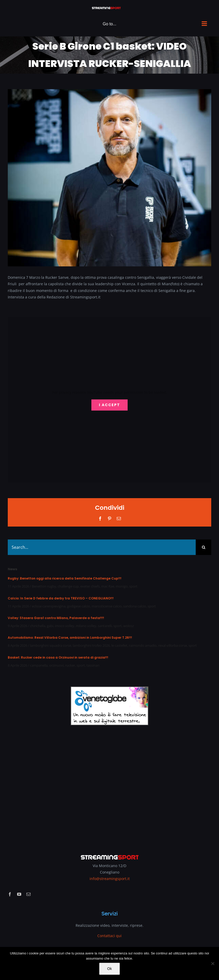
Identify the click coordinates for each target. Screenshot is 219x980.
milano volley (86, 626)
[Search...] (102, 547)
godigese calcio (79, 606)
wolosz (129, 626)
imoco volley (65, 626)
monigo (122, 586)
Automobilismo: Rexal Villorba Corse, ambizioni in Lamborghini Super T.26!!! (70, 638)
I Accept (109, 405)
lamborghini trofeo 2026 (91, 645)
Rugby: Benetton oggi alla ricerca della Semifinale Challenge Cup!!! (65, 578)
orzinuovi (56, 665)
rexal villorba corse (173, 645)
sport (133, 586)
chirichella (38, 626)
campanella (39, 665)
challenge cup (68, 586)
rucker (70, 665)
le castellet (119, 645)
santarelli (105, 626)
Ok (109, 969)
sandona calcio (135, 606)
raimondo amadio (143, 645)
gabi (50, 626)
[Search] (203, 547)
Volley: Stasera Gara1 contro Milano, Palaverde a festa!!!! (56, 618)
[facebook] (10, 894)
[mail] (28, 894)
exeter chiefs (90, 586)
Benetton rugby (44, 586)
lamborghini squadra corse (51, 645)
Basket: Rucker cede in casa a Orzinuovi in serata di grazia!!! (58, 657)
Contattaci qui (109, 936)
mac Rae (108, 586)
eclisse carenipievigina (49, 606)
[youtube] (19, 894)
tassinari (93, 665)
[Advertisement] (109, 786)
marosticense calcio (107, 606)
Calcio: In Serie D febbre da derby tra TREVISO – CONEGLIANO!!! (61, 598)
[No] (213, 963)
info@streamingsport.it (110, 879)
